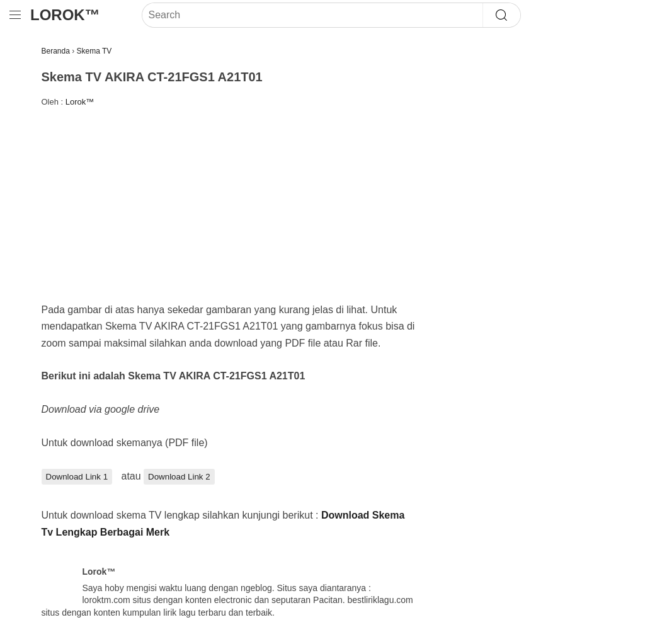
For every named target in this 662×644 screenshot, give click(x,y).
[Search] (312, 15)
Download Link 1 (77, 477)
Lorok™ (65, 15)
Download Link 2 (179, 477)
